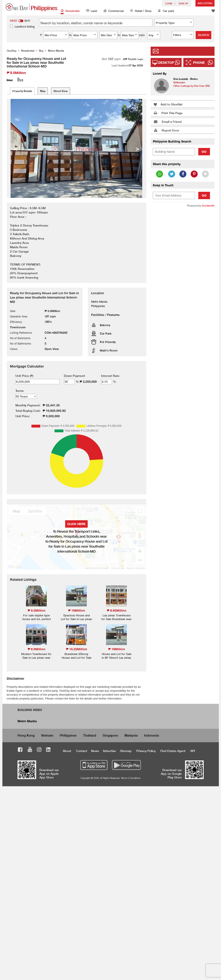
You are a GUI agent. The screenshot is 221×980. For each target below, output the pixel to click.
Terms (19, 391)
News (95, 751)
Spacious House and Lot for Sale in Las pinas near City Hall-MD (76, 619)
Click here (76, 524)
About (67, 751)
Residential (70, 11)
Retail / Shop (141, 11)
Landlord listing (25, 26)
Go (204, 152)
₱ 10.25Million (77, 649)
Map (43, 91)
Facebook (20, 750)
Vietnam (47, 735)
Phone (199, 62)
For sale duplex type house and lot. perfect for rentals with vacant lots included (36, 621)
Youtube (30, 750)
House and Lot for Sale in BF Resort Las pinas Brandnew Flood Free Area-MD (117, 659)
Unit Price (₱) (24, 376)
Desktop (166, 62)
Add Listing (205, 3)
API (193, 751)
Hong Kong (26, 735)
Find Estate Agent (173, 751)
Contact (82, 751)
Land (91, 11)
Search (203, 35)
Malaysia (131, 735)
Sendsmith (208, 206)
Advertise (109, 751)
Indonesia (152, 735)
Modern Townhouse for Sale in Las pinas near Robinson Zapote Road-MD (36, 659)
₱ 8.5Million (36, 610)
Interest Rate (110, 376)
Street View (61, 91)
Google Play (126, 762)
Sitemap (126, 751)
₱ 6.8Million (36, 649)
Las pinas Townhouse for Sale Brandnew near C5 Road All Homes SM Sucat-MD (117, 621)
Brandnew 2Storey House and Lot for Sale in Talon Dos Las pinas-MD (76, 659)
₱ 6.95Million (117, 610)
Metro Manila (27, 721)
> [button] (137, 148)
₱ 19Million (77, 610)
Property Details (22, 91)
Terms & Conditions (131, 778)
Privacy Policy (146, 751)
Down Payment (74, 376)
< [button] (16, 148)
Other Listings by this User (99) (192, 86)
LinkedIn (48, 750)
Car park (166, 11)
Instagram (39, 750)
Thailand (90, 735)
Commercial (114, 11)
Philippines (68, 735)
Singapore (110, 735)
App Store (94, 762)
